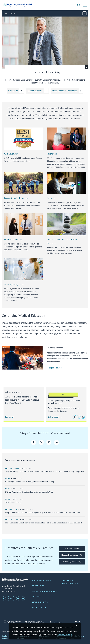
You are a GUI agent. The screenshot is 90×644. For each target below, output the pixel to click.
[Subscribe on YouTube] (18, 598)
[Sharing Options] (84, 13)
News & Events (40, 602)
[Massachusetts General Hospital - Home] (15, 580)
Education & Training (44, 591)
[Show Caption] (86, 67)
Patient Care (52, 154)
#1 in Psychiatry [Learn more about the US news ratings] (11, 154)
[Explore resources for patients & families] (72, 549)
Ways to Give (39, 608)
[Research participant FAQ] (72, 555)
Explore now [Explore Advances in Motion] (10, 417)
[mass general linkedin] (57, 442)
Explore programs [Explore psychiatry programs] (54, 417)
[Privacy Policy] (65, 635)
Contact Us (38, 586)
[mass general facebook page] (33, 442)
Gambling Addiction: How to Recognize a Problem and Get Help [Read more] (30, 482)
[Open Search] (79, 5)
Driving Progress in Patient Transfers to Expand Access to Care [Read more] (29, 492)
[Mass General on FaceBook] (4, 598)
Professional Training (13, 240)
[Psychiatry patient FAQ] (72, 562)
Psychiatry (12, 14)
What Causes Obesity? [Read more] (14, 502)
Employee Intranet (6, 637)
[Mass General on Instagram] (13, 598)
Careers (36, 597)
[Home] (19, 5)
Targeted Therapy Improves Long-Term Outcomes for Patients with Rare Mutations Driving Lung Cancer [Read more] (45, 471)
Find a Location (40, 581)
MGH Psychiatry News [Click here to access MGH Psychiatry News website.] (14, 284)
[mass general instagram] (49, 442)
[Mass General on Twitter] (9, 598)
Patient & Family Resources (16, 198)
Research (51, 198)
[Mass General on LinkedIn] (23, 598)
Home (5, 14)
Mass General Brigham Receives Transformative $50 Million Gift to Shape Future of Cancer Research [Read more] (44, 523)
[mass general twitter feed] (41, 442)
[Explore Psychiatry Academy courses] (56, 368)
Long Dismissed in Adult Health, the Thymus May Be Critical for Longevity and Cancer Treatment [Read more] (43, 513)
